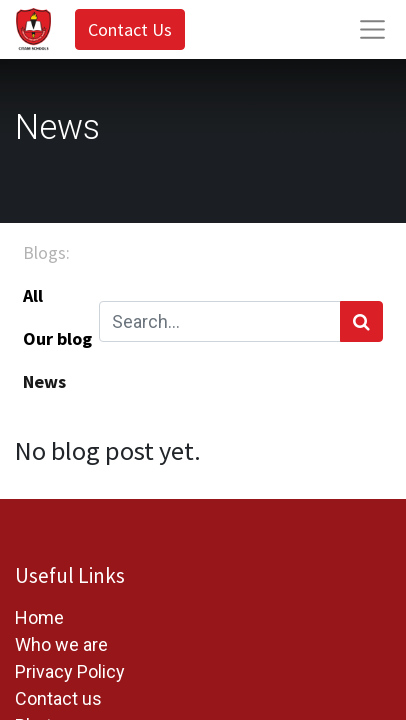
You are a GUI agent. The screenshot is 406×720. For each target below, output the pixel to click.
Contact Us (130, 29)
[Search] (361, 321)
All (33, 295)
